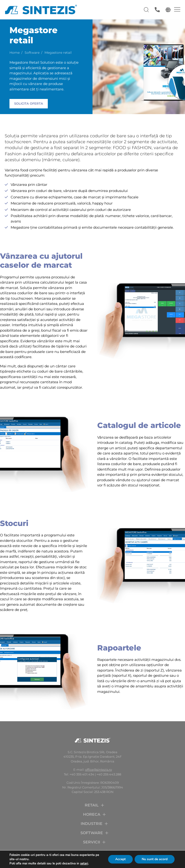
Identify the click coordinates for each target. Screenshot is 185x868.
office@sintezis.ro (99, 770)
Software (32, 53)
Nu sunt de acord (155, 859)
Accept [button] (120, 859)
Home (15, 53)
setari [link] (84, 864)
